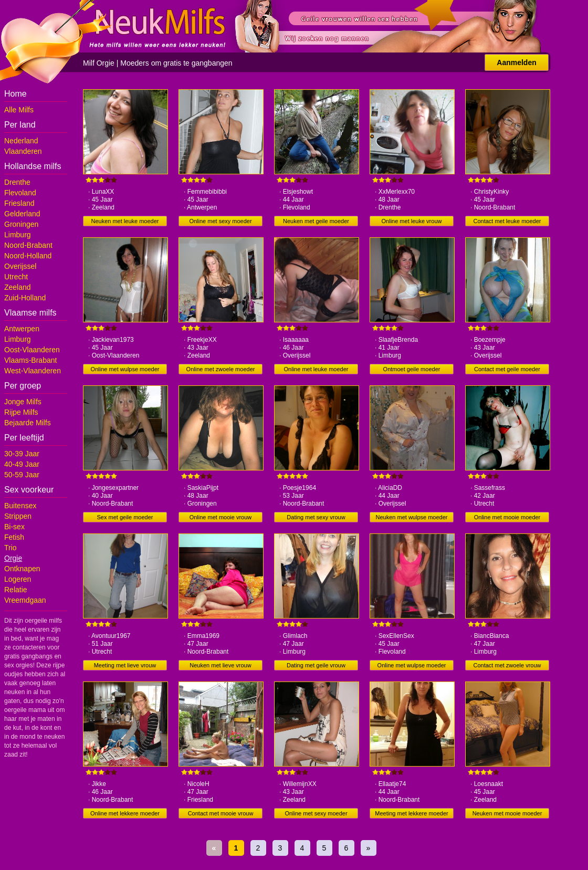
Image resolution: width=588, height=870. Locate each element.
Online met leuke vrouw (412, 221)
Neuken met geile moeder (316, 221)
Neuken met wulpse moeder (412, 517)
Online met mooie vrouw (221, 517)
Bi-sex (14, 527)
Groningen (21, 224)
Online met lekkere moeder (125, 813)
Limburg (18, 235)
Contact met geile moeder (507, 369)
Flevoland (20, 193)
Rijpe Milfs (21, 412)
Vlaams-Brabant (30, 360)
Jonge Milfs (23, 402)
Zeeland (18, 287)
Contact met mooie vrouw (221, 813)
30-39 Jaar (22, 454)
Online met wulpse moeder (125, 369)
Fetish (14, 537)
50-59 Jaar (22, 475)
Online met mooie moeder (507, 517)
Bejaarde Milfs (28, 423)
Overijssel (20, 266)
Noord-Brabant (28, 245)
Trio (10, 548)
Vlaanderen (23, 151)
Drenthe (17, 182)
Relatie (16, 590)
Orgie (13, 558)
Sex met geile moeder (125, 517)
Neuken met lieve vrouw (220, 665)
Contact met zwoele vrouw (507, 665)
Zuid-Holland (25, 298)
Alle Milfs (19, 110)
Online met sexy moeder (220, 221)
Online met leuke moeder (316, 369)
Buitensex (20, 506)
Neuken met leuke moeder (125, 221)
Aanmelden (516, 62)
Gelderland (22, 214)
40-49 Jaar (22, 464)
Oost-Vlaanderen (32, 350)
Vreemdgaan (25, 600)
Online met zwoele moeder (221, 369)
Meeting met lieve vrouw (125, 665)
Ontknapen (22, 569)
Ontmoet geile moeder (412, 369)
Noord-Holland (28, 256)
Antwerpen (22, 329)
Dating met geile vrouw (316, 665)
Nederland (21, 141)
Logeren (18, 579)
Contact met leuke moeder (507, 221)
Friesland (19, 203)
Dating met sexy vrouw (316, 517)
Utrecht (16, 277)
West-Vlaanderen (33, 371)
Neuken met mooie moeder (507, 813)
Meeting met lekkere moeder (411, 813)
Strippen (18, 516)
